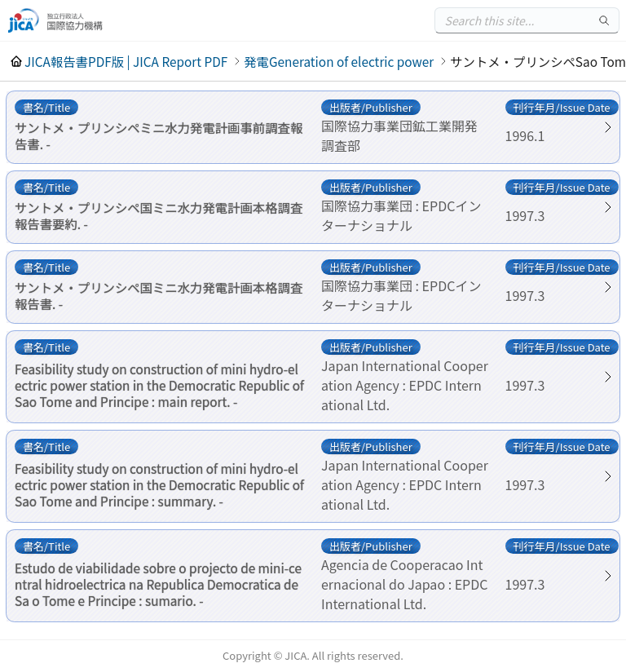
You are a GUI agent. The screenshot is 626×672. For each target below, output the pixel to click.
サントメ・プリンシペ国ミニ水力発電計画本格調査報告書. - (159, 295)
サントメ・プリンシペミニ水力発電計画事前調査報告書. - (159, 135)
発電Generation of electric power (339, 61)
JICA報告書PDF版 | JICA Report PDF (126, 61)
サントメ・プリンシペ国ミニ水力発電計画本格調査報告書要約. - (159, 215)
